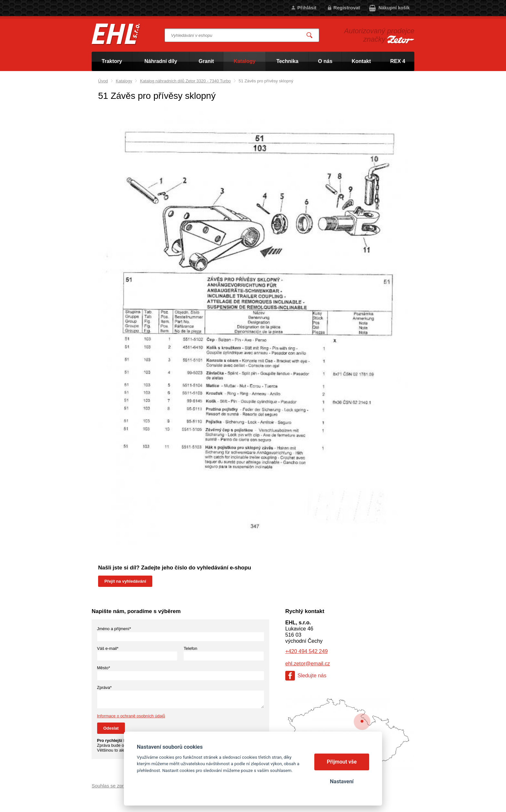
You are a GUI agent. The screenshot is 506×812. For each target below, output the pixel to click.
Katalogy (124, 81)
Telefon (190, 648)
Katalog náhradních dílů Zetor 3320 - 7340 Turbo (185, 81)
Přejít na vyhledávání (125, 581)
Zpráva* (105, 687)
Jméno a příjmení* (114, 629)
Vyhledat (310, 35)
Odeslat (111, 728)
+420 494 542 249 (306, 651)
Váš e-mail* (108, 648)
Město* (104, 668)
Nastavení (342, 781)
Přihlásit (307, 8)
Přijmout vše (342, 762)
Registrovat (347, 8)
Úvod (103, 81)
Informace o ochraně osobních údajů (131, 716)
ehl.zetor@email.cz (308, 663)
